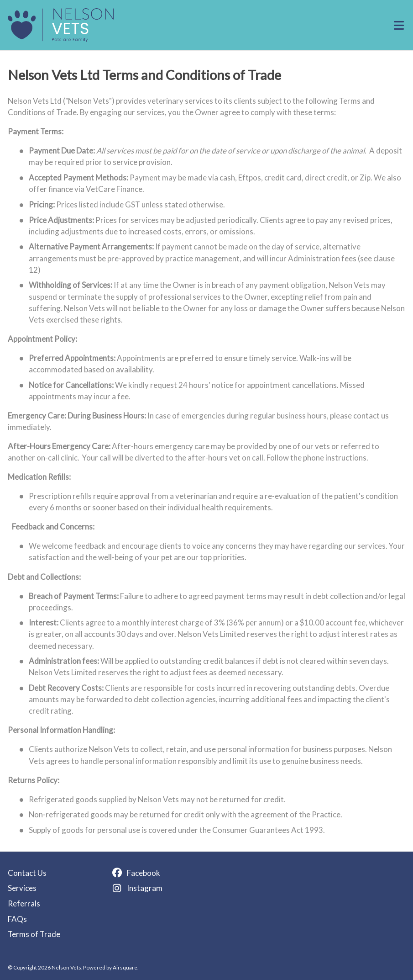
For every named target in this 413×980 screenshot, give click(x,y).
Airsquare (125, 967)
